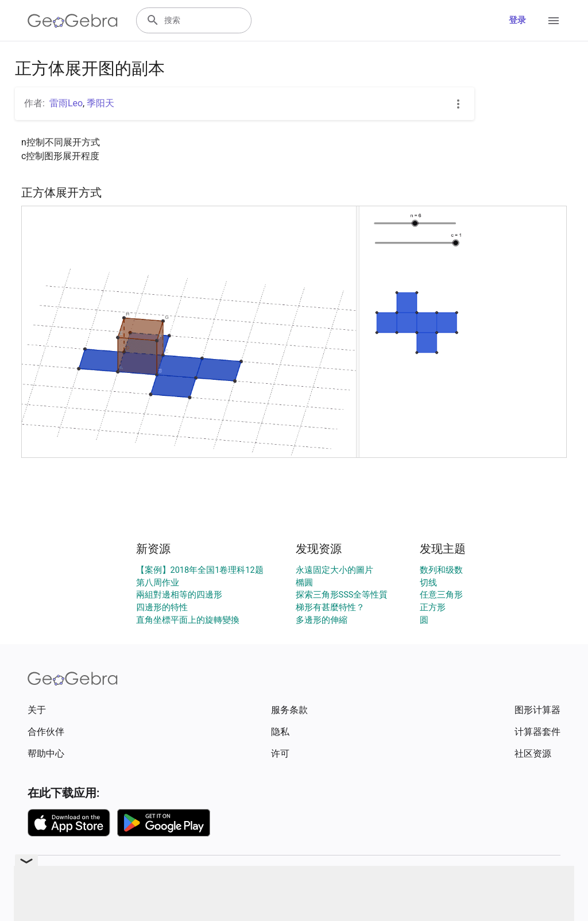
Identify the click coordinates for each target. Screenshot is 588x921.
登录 (517, 20)
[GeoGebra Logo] (73, 21)
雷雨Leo (66, 103)
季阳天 (100, 103)
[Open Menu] (554, 21)
